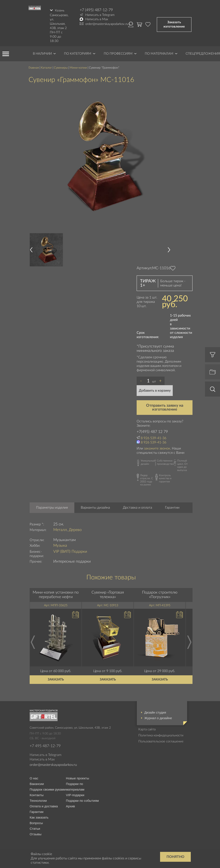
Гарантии (172, 507)
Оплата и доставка (44, 806)
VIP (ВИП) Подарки (70, 551)
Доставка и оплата (137, 507)
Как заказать (39, 817)
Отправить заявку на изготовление (165, 407)
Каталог (46, 67)
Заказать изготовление (174, 24)
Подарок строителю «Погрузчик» (160, 594)
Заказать (56, 679)
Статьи (35, 828)
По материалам (159, 53)
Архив (70, 806)
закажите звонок (157, 448)
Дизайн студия (155, 712)
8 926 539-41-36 (154, 437)
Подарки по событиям (82, 800)
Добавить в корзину (155, 390)
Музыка (60, 545)
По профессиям (118, 53)
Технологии (38, 800)
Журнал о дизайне (158, 717)
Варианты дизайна (95, 507)
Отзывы (36, 833)
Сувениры (61, 67)
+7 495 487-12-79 (45, 745)
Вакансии (37, 783)
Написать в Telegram (100, 15)
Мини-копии (78, 67)
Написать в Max (97, 19)
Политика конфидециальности (161, 735)
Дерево (75, 529)
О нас (34, 778)
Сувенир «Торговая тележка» (108, 594)
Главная (34, 67)
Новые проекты (78, 778)
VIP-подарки (75, 794)
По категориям (78, 53)
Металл (60, 529)
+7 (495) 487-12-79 (96, 10)
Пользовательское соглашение (161, 741)
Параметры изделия (52, 507)
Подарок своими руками (48, 789)
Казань (60, 10)
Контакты (37, 794)
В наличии (42, 53)
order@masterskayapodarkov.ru (107, 24)
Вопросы (36, 822)
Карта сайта (147, 729)
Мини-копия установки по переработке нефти (56, 594)
